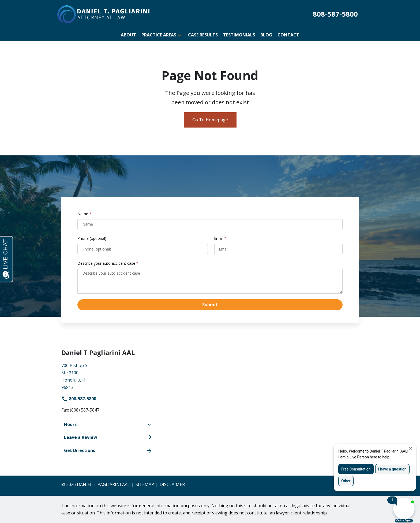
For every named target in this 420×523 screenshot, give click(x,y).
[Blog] (266, 35)
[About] (128, 35)
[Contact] (288, 35)
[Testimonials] (239, 35)
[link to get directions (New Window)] (108, 376)
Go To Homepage (210, 120)
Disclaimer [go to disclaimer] (172, 484)
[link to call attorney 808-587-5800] (335, 14)
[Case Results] (203, 35)
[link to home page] (103, 14)
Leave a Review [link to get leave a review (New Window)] (108, 437)
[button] (179, 35)
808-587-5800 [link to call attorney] (79, 399)
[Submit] (210, 305)
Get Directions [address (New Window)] (108, 451)
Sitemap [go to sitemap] (145, 484)
